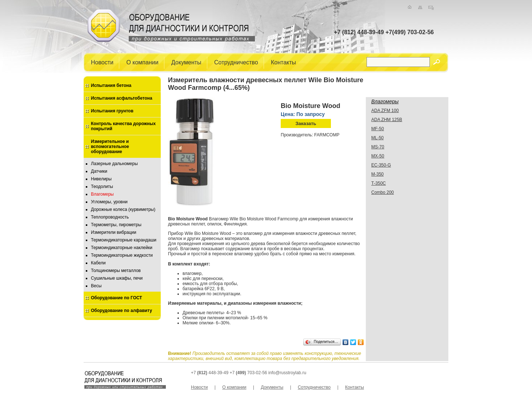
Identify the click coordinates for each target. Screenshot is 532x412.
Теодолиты (102, 187)
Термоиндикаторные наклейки (122, 248)
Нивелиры (101, 179)
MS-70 (378, 147)
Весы (96, 286)
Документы (186, 62)
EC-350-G (381, 165)
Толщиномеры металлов (116, 271)
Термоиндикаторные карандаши (124, 240)
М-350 (377, 174)
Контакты (283, 62)
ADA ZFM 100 (385, 111)
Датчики (99, 171)
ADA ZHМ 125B (387, 120)
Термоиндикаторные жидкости (122, 255)
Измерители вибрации (114, 232)
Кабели (98, 263)
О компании (142, 62)
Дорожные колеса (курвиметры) (123, 209)
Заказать (306, 123)
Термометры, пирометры (116, 225)
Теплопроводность (110, 217)
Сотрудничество (236, 62)
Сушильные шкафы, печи (117, 278)
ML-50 (377, 138)
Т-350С (379, 183)
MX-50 (378, 156)
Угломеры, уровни (109, 202)
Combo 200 (383, 192)
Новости (102, 62)
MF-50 (378, 129)
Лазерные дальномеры (114, 164)
